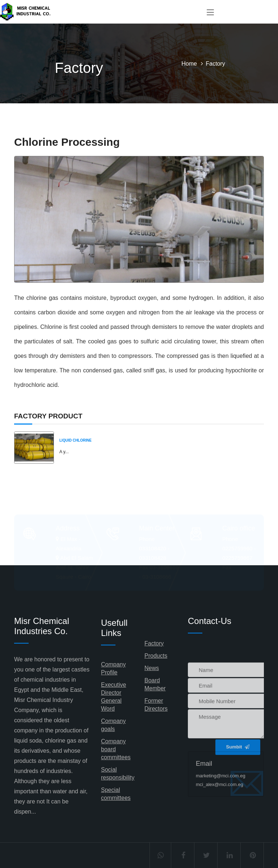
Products (156, 656)
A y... (64, 452)
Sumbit (238, 812)
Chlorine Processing (67, 142)
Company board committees (116, 749)
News (152, 668)
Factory (154, 643)
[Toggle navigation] (210, 13)
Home (190, 64)
